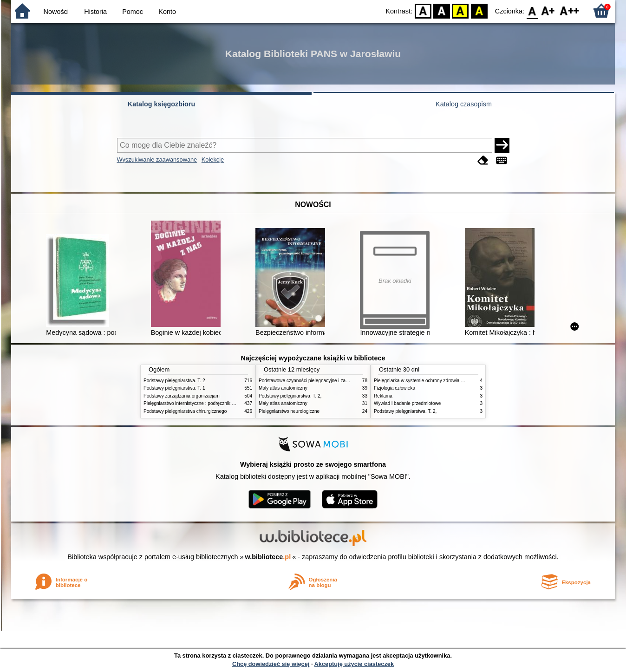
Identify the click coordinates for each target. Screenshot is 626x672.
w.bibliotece (268, 557)
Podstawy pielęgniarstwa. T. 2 (174, 381)
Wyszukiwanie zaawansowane (157, 160)
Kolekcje (213, 160)
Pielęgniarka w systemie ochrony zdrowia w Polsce (427, 381)
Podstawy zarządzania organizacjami (182, 396)
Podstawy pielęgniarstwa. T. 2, (290, 396)
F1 (548, 10)
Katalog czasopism (464, 104)
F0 (532, 10)
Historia (95, 12)
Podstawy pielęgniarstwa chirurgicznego (185, 411)
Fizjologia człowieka (395, 388)
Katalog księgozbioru (162, 104)
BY (479, 10)
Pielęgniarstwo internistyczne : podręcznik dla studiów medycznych (213, 403)
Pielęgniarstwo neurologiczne (289, 411)
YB (460, 10)
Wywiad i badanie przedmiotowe (407, 403)
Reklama (383, 396)
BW (442, 10)
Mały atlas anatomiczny (283, 388)
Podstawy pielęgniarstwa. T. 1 (174, 388)
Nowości (56, 12)
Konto (167, 12)
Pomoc (133, 12)
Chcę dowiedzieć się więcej (271, 664)
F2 (570, 10)
